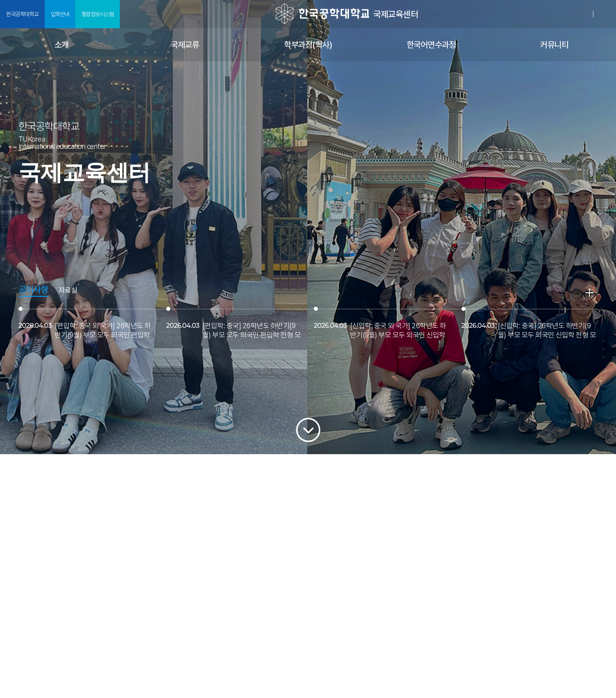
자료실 (68, 290)
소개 (62, 45)
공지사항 (33, 290)
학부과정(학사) (308, 45)
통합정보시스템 (98, 14)
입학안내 (60, 14)
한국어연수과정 (431, 45)
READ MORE (589, 293)
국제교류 (185, 45)
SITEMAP (605, 14)
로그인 (584, 14)
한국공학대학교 (22, 14)
